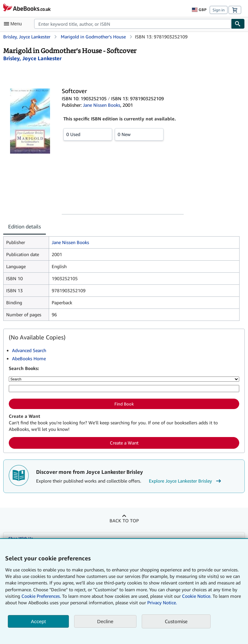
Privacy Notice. (162, 603)
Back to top (124, 521)
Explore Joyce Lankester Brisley (186, 481)
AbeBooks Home (29, 358)
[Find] (238, 24)
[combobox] (133, 24)
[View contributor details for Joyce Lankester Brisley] (32, 58)
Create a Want (124, 443)
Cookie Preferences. (41, 596)
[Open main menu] (14, 24)
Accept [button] (38, 621)
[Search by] (124, 379)
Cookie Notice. (197, 596)
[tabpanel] (121, 279)
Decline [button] (105, 621)
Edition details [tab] (25, 226)
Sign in (219, 10)
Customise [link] (176, 621)
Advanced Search (29, 350)
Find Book (124, 404)
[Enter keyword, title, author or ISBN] (124, 389)
